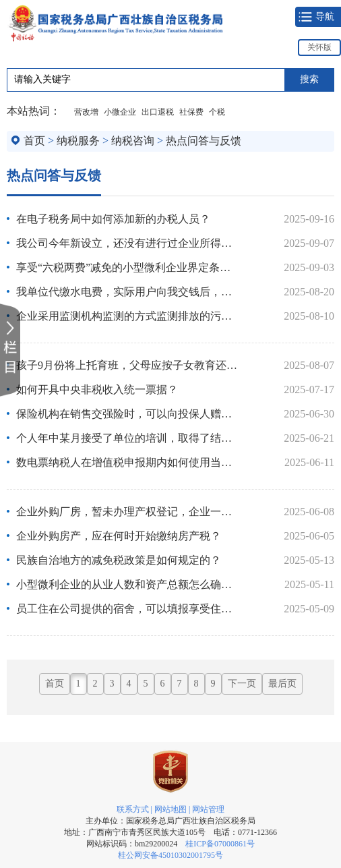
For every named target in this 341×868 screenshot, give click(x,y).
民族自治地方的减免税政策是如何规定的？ (119, 560)
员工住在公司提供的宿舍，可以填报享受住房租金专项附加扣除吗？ (127, 609)
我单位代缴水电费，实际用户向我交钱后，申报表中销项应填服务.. (127, 292)
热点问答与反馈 (204, 141)
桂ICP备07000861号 (220, 844)
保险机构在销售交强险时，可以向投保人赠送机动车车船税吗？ (127, 414)
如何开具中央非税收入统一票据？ (97, 389)
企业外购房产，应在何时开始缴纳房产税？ (119, 536)
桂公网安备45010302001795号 (170, 855)
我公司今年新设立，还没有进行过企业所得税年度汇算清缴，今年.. (127, 243)
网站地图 (170, 809)
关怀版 (319, 47)
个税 (217, 112)
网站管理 (208, 809)
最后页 (282, 684)
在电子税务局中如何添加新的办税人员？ (113, 219)
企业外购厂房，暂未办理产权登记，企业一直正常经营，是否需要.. (127, 512)
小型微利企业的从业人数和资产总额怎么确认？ (127, 584)
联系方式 (133, 809)
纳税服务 (78, 141)
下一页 (242, 684)
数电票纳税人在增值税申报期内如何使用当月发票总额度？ (127, 462)
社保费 (191, 112)
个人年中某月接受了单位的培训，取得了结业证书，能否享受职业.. (127, 438)
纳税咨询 (133, 141)
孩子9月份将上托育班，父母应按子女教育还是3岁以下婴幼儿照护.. (127, 365)
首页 (34, 141)
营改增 (86, 112)
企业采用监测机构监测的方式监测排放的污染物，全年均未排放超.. (127, 316)
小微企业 (120, 112)
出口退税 (158, 112)
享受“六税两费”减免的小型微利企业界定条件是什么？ (127, 267)
